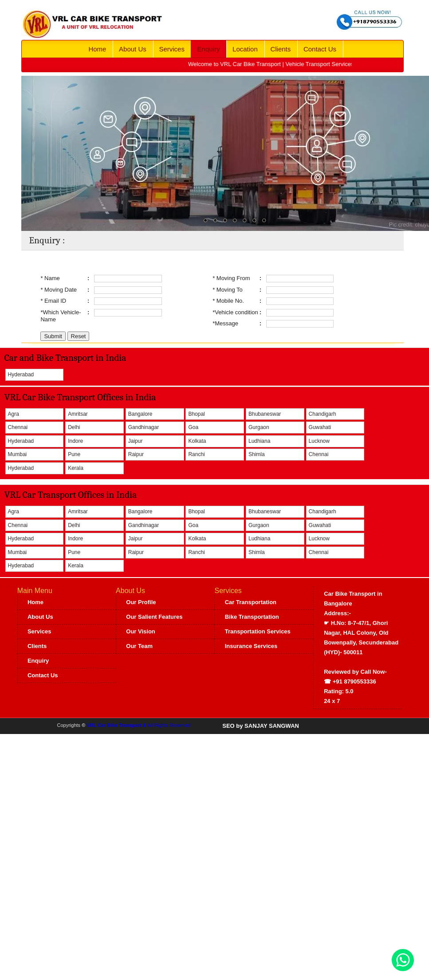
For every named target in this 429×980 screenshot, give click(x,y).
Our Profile (141, 602)
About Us (133, 49)
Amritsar (78, 414)
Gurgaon (259, 427)
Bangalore (140, 414)
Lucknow (319, 441)
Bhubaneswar (265, 414)
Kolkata (197, 441)
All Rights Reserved (169, 725)
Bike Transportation (252, 617)
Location (245, 49)
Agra (14, 414)
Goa (193, 427)
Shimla (257, 454)
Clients (280, 49)
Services (172, 49)
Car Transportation (251, 602)
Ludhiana (259, 441)
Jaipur (136, 441)
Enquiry (209, 49)
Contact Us (320, 49)
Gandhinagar (144, 427)
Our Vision (141, 631)
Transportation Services (258, 631)
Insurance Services (251, 646)
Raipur (136, 454)
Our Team (139, 646)
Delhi (74, 427)
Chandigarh (323, 414)
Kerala (76, 468)
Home (97, 49)
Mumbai (18, 454)
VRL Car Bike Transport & (117, 725)
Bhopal (196, 414)
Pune (74, 454)
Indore (75, 441)
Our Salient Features (154, 617)
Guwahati (320, 427)
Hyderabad (21, 375)
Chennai (18, 427)
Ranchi (196, 454)
